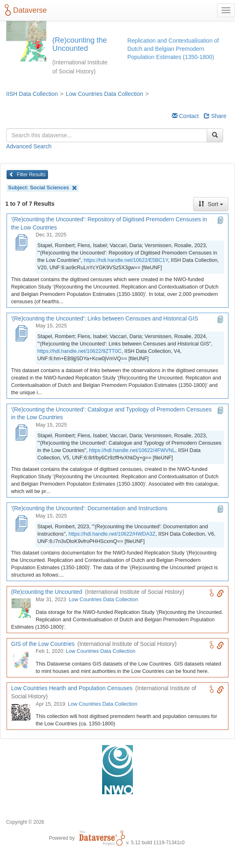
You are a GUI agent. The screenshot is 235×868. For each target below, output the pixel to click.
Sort (211, 204)
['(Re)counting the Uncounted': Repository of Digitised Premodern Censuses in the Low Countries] (21, 243)
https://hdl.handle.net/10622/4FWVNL (132, 450)
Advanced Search (29, 146)
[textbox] (107, 135)
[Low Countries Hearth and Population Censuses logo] (21, 712)
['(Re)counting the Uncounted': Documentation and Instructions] (21, 524)
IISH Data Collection (32, 94)
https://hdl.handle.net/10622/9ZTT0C (79, 351)
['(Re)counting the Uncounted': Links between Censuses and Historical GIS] (21, 334)
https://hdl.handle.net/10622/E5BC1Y (126, 260)
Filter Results (27, 175)
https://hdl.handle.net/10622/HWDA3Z (112, 534)
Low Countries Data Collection (104, 94)
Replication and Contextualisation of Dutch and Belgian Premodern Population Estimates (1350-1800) (173, 49)
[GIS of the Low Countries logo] (21, 659)
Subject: (43, 188)
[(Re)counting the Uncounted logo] (21, 608)
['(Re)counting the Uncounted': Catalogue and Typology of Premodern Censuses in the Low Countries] (21, 433)
